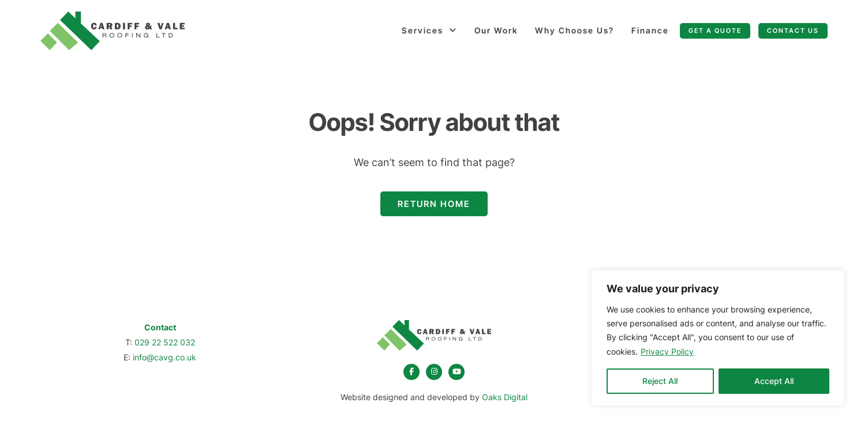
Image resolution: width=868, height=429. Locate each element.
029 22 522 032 (165, 342)
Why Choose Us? (575, 30)
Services (422, 30)
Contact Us (793, 31)
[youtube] (457, 372)
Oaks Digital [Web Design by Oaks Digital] (505, 397)
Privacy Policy (667, 351)
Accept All (774, 381)
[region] (718, 338)
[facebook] (411, 372)
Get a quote (715, 31)
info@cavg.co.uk (164, 357)
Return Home (434, 204)
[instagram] (434, 372)
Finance (650, 30)
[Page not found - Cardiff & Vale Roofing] (113, 31)
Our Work (496, 30)
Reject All (660, 381)
